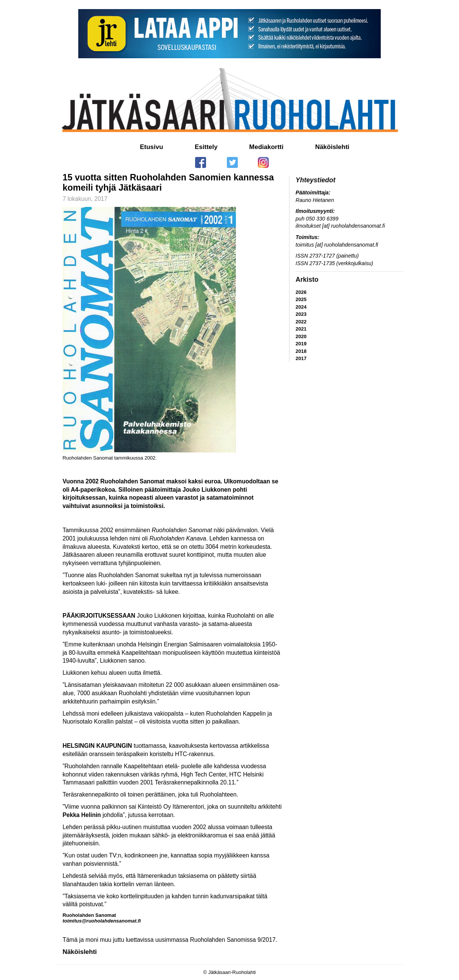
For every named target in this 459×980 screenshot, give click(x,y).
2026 (301, 292)
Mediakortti (266, 147)
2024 (301, 307)
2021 (301, 329)
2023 (301, 314)
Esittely (206, 147)
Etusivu (151, 147)
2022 (301, 322)
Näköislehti (332, 147)
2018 (301, 351)
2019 (301, 344)
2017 (301, 358)
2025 (301, 299)
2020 (301, 336)
